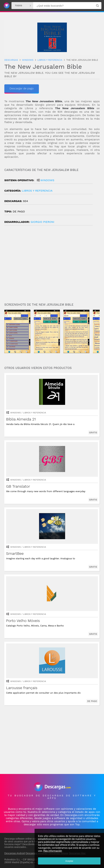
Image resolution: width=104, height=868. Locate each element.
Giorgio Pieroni (42, 222)
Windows (47, 180)
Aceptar (69, 861)
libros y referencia (37, 191)
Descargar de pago (22, 88)
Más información (53, 851)
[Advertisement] (52, 266)
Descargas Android (15, 853)
